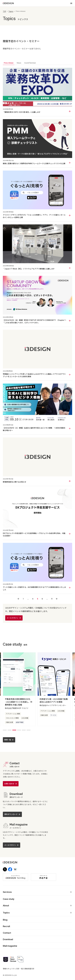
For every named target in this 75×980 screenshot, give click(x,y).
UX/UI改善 (25, 724)
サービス (53, 721)
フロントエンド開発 (12, 724)
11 (52, 599)
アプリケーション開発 (13, 720)
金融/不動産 (20, 728)
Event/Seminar (30, 63)
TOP (4, 11)
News (19, 63)
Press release (9, 63)
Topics (11, 11)
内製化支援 (9, 728)
